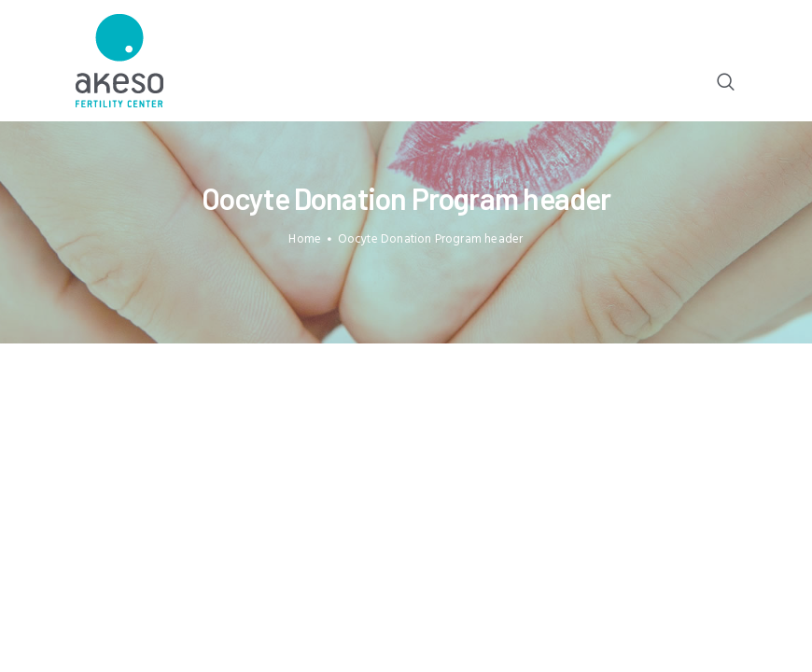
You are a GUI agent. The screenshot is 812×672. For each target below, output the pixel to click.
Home (305, 239)
